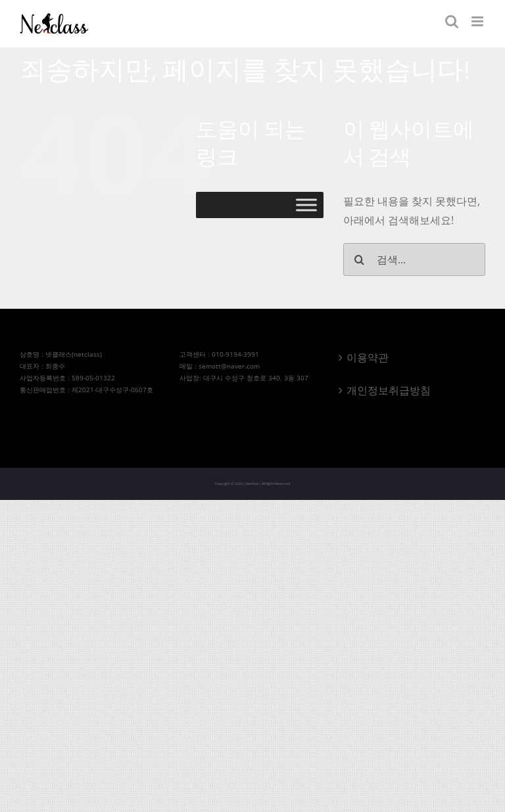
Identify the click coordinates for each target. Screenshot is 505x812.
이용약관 (368, 357)
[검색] (360, 259)
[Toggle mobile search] (452, 21)
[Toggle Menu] (306, 205)
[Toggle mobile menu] (478, 21)
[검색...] (414, 259)
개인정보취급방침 (389, 390)
